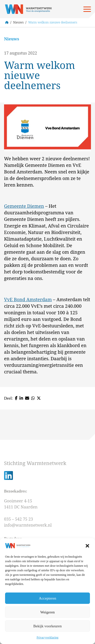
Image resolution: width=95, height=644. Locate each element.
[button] (87, 546)
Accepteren (47, 598)
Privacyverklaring (48, 637)
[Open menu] (87, 9)
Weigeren (48, 612)
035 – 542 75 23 (19, 519)
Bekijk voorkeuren (47, 626)
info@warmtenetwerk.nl (28, 525)
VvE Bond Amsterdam (28, 299)
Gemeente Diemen (24, 206)
